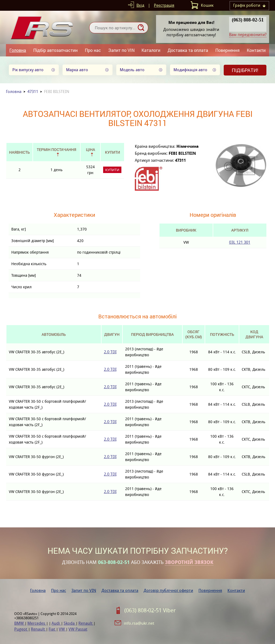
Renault (86, 623)
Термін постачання (57, 150)
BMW (19, 623)
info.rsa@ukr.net (139, 623)
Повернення (227, 50)
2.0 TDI (110, 352)
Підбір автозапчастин (55, 50)
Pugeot (21, 629)
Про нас (93, 50)
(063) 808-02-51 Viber (150, 610)
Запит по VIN (121, 50)
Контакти (256, 50)
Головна (18, 50)
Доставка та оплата (188, 50)
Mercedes (37, 623)
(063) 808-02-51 (248, 20)
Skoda (70, 623)
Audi (56, 623)
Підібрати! (245, 70)
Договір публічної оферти (168, 590)
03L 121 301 (240, 242)
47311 (33, 91)
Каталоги (151, 50)
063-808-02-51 (114, 562)
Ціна (91, 150)
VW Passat (78, 629)
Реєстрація (164, 5)
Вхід (140, 5)
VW (62, 629)
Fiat (52, 629)
